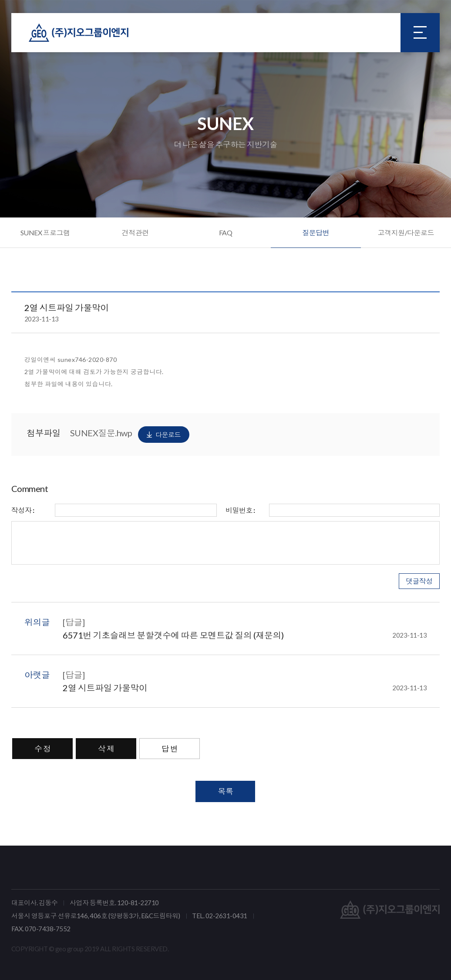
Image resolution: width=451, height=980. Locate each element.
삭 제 (106, 749)
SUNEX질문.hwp (130, 435)
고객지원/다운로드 (406, 232)
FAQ (226, 232)
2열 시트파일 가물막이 (245, 688)
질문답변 (316, 232)
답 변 (170, 749)
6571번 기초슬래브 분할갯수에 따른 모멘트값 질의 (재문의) (245, 635)
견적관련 (135, 232)
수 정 (43, 749)
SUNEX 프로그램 (45, 232)
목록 (225, 791)
